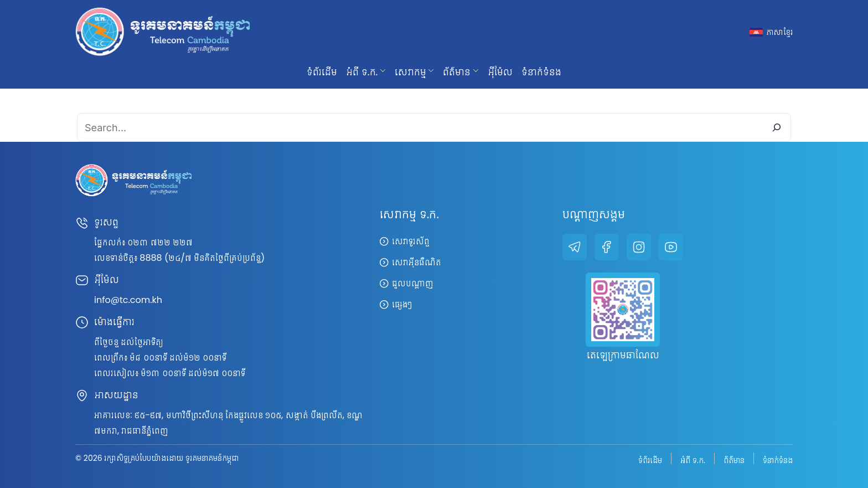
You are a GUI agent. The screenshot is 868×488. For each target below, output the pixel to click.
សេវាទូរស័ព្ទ (411, 241)
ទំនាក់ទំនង (541, 72)
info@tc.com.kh (128, 300)
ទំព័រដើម (322, 72)
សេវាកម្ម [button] (410, 72)
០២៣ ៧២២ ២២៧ (160, 242)
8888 (151, 258)
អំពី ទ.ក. (693, 459)
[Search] (777, 127)
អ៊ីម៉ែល (500, 72)
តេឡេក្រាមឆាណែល (623, 356)
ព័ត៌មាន (734, 459)
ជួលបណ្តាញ (413, 283)
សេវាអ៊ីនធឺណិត (417, 262)
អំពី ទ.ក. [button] (362, 72)
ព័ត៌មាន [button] (457, 72)
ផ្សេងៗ (402, 304)
